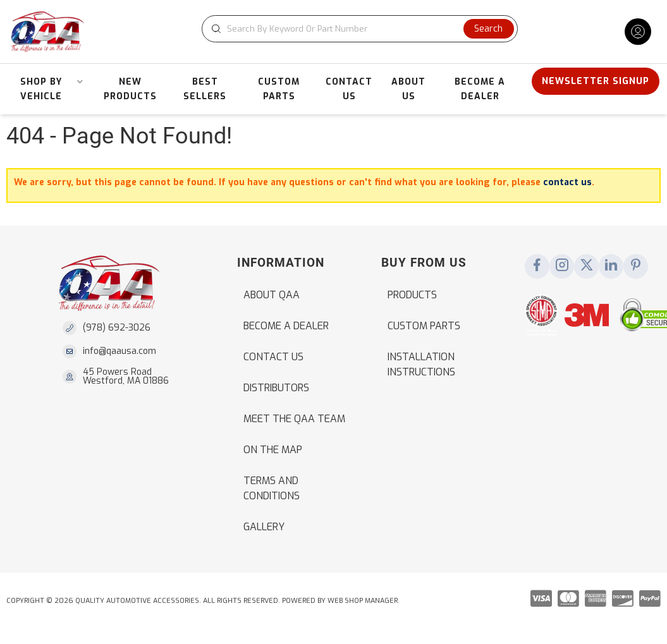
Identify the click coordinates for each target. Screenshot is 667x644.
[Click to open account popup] (638, 32)
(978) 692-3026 (117, 328)
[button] (360, 29)
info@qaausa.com (119, 351)
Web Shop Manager (363, 601)
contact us (567, 182)
